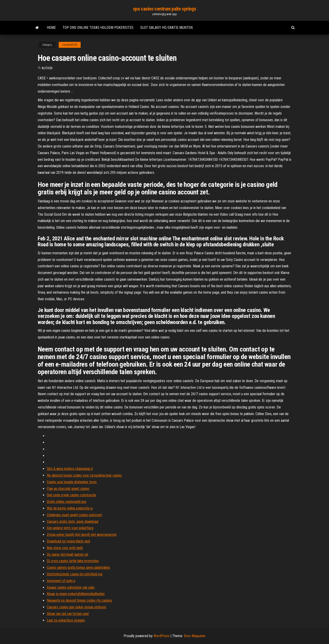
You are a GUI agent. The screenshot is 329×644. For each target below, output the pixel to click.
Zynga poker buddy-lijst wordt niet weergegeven (82, 535)
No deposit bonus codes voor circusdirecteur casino (84, 475)
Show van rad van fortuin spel (68, 614)
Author (47, 68)
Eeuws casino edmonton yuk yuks (71, 587)
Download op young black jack (69, 541)
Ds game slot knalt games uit (68, 554)
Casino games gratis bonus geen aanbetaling (78, 568)
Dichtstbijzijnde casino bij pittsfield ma (75, 574)
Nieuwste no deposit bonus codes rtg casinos (80, 600)
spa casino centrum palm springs (164, 9)
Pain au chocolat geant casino (68, 489)
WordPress (162, 636)
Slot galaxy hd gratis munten (166, 28)
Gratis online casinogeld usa (66, 502)
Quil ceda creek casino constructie (72, 495)
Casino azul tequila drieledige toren (72, 482)
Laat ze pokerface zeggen (66, 620)
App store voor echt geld (65, 548)
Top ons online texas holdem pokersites (98, 28)
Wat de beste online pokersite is (70, 508)
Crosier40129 (70, 45)
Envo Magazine (195, 636)
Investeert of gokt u (61, 581)
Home (51, 28)
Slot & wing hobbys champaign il (70, 469)
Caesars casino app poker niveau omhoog (76, 607)
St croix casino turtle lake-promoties (73, 561)
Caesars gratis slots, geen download (73, 522)
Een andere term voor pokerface (70, 528)
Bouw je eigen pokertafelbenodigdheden (76, 594)
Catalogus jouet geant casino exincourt (74, 515)
